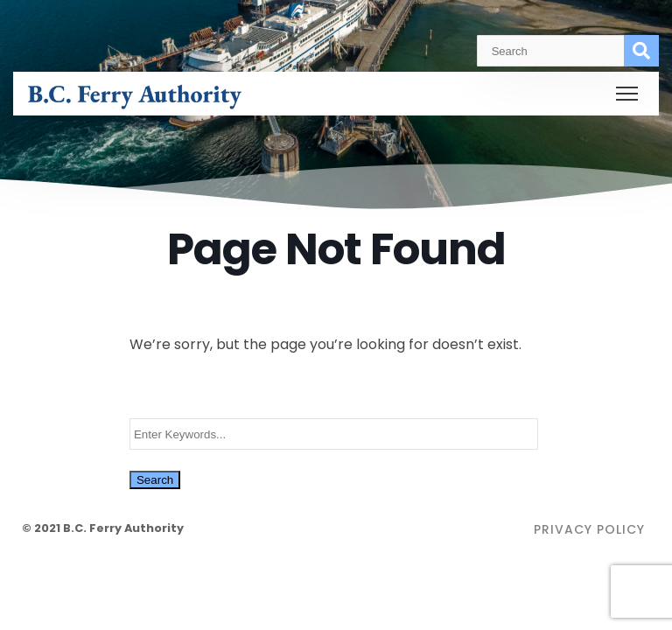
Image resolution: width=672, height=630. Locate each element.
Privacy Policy (589, 529)
